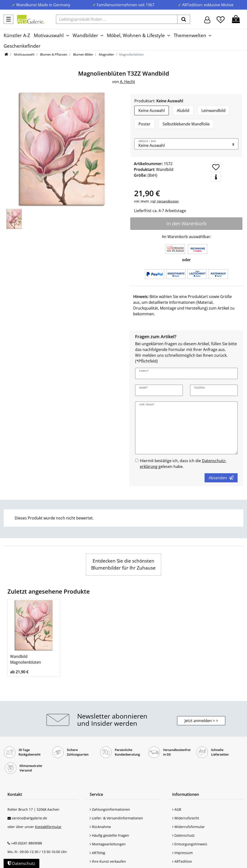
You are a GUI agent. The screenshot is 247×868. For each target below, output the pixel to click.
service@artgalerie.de (29, 818)
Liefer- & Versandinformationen (116, 818)
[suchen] (184, 19)
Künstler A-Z (17, 35)
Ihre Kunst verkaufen (108, 861)
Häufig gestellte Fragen (109, 835)
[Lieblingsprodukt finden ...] (117, 19)
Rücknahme (100, 827)
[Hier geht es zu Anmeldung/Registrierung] (207, 19)
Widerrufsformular (189, 827)
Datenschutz (183, 835)
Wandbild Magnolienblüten (26, 659)
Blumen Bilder (83, 54)
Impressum (182, 853)
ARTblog (97, 853)
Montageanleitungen (108, 844)
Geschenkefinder (22, 46)
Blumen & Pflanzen (53, 54)
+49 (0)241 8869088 (27, 843)
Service (96, 794)
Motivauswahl (49, 35)
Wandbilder (85, 35)
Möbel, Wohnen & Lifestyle (136, 35)
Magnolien (106, 54)
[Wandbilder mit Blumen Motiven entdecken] (123, 565)
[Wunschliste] (221, 19)
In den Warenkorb (186, 223)
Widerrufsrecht (186, 818)
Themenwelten (190, 35)
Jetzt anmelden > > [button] (201, 721)
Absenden (221, 478)
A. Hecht (127, 82)
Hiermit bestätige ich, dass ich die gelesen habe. (183, 464)
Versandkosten (168, 201)
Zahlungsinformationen (110, 809)
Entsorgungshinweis (190, 844)
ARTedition (182, 861)
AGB (177, 809)
